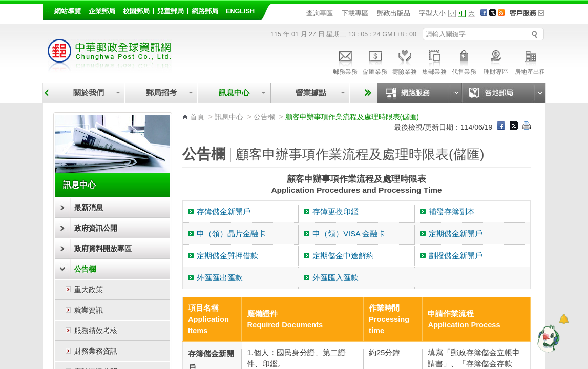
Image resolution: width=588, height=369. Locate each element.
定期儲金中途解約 (343, 256)
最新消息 (89, 208)
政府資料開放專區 (103, 249)
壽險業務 (405, 61)
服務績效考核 (96, 331)
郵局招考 (161, 93)
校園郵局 (136, 11)
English (240, 11)
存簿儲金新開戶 (224, 212)
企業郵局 (102, 11)
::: (48, 9)
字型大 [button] (471, 14)
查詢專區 (320, 13)
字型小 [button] (452, 14)
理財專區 (496, 61)
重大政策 (89, 290)
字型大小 (432, 13)
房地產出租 (530, 61)
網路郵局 (205, 11)
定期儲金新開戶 (456, 234)
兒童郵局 (171, 11)
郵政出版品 (394, 13)
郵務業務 (345, 61)
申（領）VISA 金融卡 (349, 234)
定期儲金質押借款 (227, 256)
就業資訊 (89, 310)
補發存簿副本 (452, 212)
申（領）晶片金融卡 (231, 234)
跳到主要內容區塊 (5, 5)
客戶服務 (530, 16)
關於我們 (89, 93)
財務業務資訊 (96, 351)
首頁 (197, 117)
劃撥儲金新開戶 (456, 256)
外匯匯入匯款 (335, 278)
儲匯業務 (375, 61)
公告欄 (85, 269)
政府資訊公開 (96, 228)
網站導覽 (68, 11)
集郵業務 (434, 61)
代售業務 (464, 61)
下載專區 (355, 13)
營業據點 (310, 93)
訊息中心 (234, 93)
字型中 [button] (462, 14)
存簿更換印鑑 (335, 212)
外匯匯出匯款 (220, 278)
